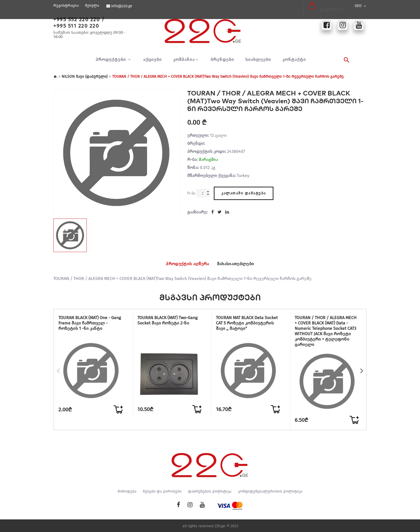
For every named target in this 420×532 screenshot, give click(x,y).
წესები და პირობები (162, 491)
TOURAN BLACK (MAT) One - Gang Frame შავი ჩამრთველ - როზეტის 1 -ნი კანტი (91, 324)
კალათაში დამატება (244, 192)
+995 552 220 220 (76, 19)
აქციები (152, 60)
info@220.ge (121, 6)
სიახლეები (258, 60)
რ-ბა (191, 193)
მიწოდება (127, 491)
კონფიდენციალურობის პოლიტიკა (270, 491)
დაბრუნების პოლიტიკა (210, 491)
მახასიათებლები (240, 264)
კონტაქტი (294, 60)
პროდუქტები (111, 60)
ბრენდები (222, 60)
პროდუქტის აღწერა (183, 264)
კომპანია (184, 60)
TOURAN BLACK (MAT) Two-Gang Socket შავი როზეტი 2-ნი (171, 321)
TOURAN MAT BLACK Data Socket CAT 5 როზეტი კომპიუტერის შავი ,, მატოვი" (243, 327)
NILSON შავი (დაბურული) (85, 77)
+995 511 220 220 (76, 26)
